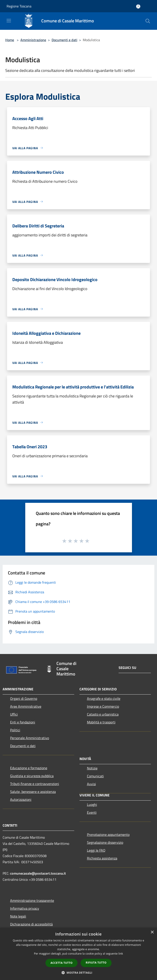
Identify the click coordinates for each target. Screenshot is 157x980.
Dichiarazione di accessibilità (31, 924)
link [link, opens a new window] (121, 954)
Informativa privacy (25, 908)
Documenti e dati (64, 40)
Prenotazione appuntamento (108, 835)
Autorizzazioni (21, 799)
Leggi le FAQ (96, 850)
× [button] (152, 932)
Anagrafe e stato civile (104, 698)
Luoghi (92, 805)
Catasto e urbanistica (103, 714)
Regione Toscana (19, 6)
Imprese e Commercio (103, 706)
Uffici (14, 714)
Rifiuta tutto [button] (96, 963)
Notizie (92, 768)
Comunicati (95, 776)
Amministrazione (33, 40)
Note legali (18, 916)
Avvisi (91, 784)
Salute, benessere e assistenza (33, 792)
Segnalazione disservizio (105, 842)
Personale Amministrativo (30, 738)
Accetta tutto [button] (61, 963)
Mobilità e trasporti (101, 722)
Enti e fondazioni (23, 722)
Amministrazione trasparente (32, 900)
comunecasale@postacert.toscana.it (38, 873)
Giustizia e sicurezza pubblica (32, 776)
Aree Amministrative (26, 706)
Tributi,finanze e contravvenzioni (35, 784)
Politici (15, 730)
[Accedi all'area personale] (138, 6)
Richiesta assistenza (102, 858)
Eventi (92, 812)
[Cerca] (148, 21)
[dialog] (78, 954)
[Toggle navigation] (9, 21)
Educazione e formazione (29, 768)
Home (10, 40)
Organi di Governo (24, 698)
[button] (79, 973)
